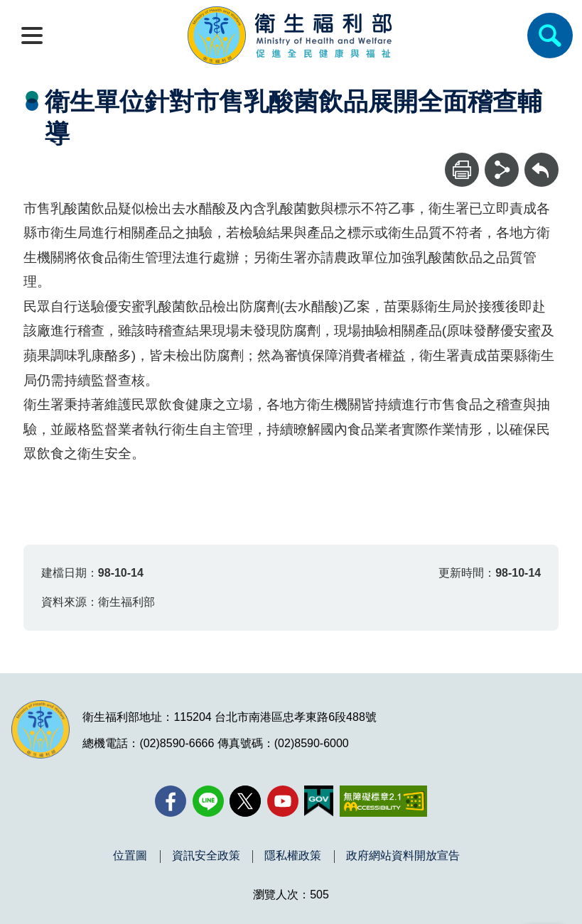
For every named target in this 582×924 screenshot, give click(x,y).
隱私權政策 (293, 856)
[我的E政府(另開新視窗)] (319, 801)
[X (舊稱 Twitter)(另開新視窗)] (245, 801)
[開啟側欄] (32, 36)
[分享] (502, 170)
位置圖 (130, 856)
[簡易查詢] (550, 36)
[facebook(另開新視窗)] (171, 801)
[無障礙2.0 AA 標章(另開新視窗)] (383, 801)
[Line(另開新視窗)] (208, 801)
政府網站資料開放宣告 (403, 856)
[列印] (462, 170)
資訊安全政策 (206, 856)
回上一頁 (541, 159)
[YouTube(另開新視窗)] (283, 801)
